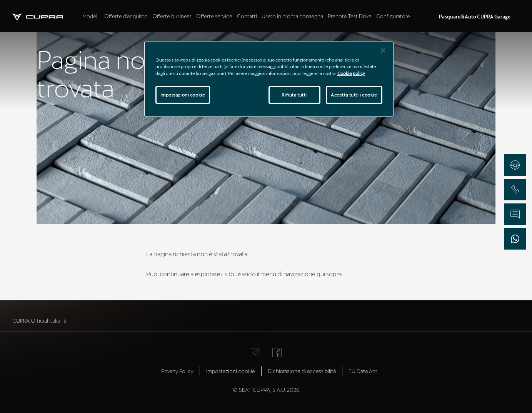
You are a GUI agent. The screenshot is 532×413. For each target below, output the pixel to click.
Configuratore (393, 16)
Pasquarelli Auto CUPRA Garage (475, 17)
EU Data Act (363, 371)
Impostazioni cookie (231, 371)
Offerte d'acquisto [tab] (126, 16)
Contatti (247, 16)
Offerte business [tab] (172, 16)
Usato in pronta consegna (292, 16)
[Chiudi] (383, 50)
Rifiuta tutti (294, 95)
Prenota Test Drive (350, 16)
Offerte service (214, 16)
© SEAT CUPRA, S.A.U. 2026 (266, 390)
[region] (269, 79)
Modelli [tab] (91, 16)
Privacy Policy (177, 371)
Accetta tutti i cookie (354, 95)
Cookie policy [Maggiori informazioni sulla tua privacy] (351, 73)
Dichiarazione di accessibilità (302, 371)
